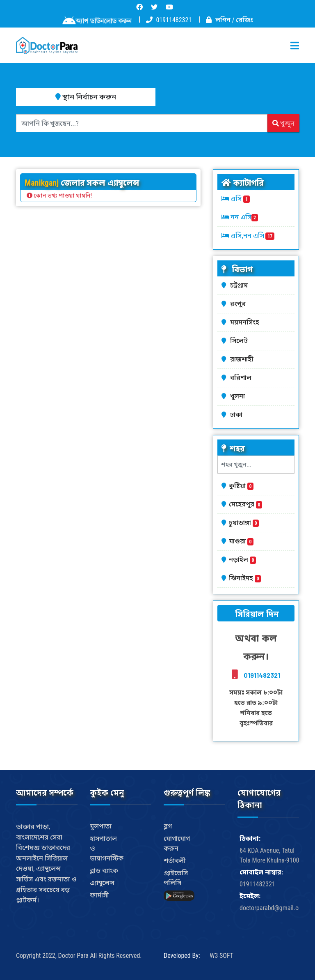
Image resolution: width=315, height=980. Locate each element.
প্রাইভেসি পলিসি (176, 878)
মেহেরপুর (245, 504)
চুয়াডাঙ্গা (244, 523)
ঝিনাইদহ (245, 578)
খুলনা (239, 396)
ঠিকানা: (250, 839)
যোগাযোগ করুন (177, 843)
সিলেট (240, 341)
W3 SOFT (221, 956)
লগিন (223, 20)
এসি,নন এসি (252, 236)
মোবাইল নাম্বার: (261, 872)
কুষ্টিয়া (241, 486)
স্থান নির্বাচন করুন (86, 97)
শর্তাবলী (175, 861)
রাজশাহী (243, 359)
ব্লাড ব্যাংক (104, 871)
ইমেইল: (250, 896)
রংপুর (239, 304)
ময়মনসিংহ (246, 322)
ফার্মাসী (99, 895)
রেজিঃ (244, 20)
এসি (240, 199)
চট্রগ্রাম (240, 285)
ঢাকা (238, 415)
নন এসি (244, 217)
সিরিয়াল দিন (256, 614)
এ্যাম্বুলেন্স (102, 883)
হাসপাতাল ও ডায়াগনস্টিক (107, 848)
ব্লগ (168, 826)
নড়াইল (242, 560)
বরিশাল (242, 378)
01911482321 (174, 20)
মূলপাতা (101, 826)
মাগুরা (241, 541)
